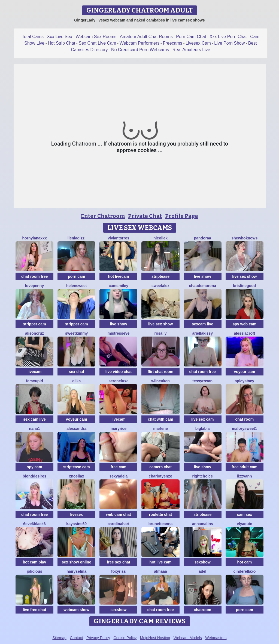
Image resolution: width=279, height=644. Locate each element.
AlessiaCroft (244, 333)
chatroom (202, 610)
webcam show (76, 610)
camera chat (160, 467)
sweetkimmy (76, 333)
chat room (245, 419)
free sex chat (119, 562)
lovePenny (34, 286)
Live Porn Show (229, 43)
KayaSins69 (76, 524)
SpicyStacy (245, 381)
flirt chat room (160, 372)
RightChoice (202, 476)
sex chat (77, 372)
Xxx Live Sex (59, 37)
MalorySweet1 (245, 429)
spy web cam (245, 324)
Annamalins (203, 524)
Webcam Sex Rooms (96, 37)
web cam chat (119, 514)
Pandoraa (203, 238)
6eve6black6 (34, 524)
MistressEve (118, 333)
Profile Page (182, 216)
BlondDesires (34, 476)
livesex (76, 514)
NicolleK (160, 238)
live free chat (35, 610)
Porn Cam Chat (191, 37)
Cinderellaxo (245, 571)
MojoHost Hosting (155, 638)
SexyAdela (118, 476)
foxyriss (119, 571)
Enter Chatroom (103, 216)
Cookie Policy (125, 638)
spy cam (35, 467)
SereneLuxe (118, 381)
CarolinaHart (119, 524)
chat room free (34, 276)
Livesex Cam (198, 43)
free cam (119, 467)
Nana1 (34, 429)
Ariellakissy (202, 333)
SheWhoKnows (245, 238)
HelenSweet (76, 286)
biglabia (203, 429)
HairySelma (76, 571)
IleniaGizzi (77, 238)
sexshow (203, 562)
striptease (160, 276)
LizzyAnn (244, 476)
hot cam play (35, 562)
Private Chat (145, 216)
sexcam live (203, 324)
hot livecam (118, 276)
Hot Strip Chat (62, 43)
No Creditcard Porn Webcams (140, 50)
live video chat (119, 372)
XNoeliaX (77, 476)
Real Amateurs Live (191, 50)
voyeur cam (244, 372)
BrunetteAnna (161, 524)
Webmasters (216, 638)
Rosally (160, 333)
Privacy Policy (98, 638)
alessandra (76, 429)
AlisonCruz (34, 333)
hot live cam (161, 562)
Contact (76, 638)
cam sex (245, 514)
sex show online (77, 562)
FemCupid (34, 381)
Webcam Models (188, 638)
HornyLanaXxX (34, 238)
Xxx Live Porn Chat (228, 37)
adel (202, 571)
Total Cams (33, 37)
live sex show (244, 276)
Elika (76, 381)
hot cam (245, 562)
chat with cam (161, 419)
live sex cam (203, 419)
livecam (34, 372)
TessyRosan (202, 381)
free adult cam (245, 467)
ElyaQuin (245, 524)
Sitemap (59, 638)
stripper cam (35, 324)
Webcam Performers (139, 43)
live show (203, 276)
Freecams (173, 43)
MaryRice (119, 429)
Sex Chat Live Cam (98, 43)
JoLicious (34, 571)
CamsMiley (119, 286)
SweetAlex (160, 286)
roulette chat (160, 514)
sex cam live (34, 419)
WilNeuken (160, 381)
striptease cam (77, 467)
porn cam (76, 276)
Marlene (160, 429)
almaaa (160, 571)
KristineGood (244, 286)
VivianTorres (118, 238)
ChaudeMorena (202, 286)
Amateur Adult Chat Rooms (146, 37)
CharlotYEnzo (160, 476)
